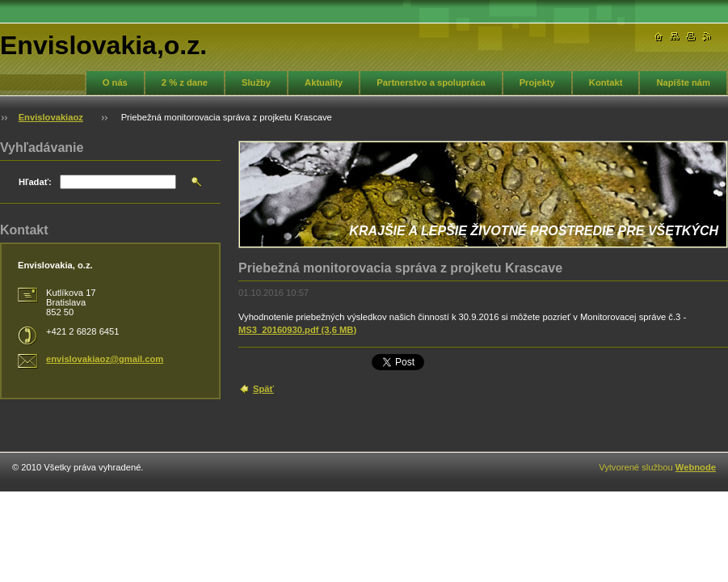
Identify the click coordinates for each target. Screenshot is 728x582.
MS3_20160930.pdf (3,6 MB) (297, 330)
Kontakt (606, 82)
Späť (263, 389)
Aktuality (324, 82)
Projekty (537, 82)
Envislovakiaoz (51, 117)
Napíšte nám (683, 82)
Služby (256, 82)
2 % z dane (185, 82)
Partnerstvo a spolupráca (431, 82)
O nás (115, 82)
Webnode (696, 467)
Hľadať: (35, 182)
